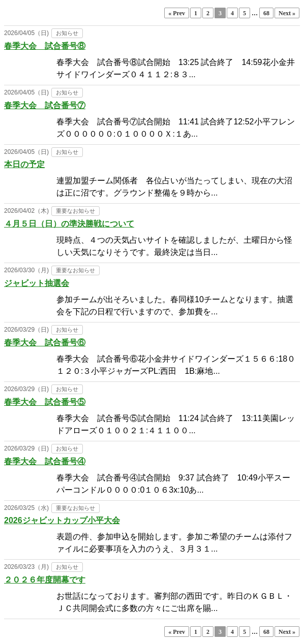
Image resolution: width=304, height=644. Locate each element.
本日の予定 (24, 164)
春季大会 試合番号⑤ (45, 402)
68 (266, 13)
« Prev (177, 13)
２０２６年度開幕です (45, 580)
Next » (287, 13)
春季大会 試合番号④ (45, 461)
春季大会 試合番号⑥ (45, 343)
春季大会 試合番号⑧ (45, 46)
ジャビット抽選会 (37, 283)
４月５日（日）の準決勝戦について (69, 224)
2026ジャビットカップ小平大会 (62, 520)
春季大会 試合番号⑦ (45, 105)
